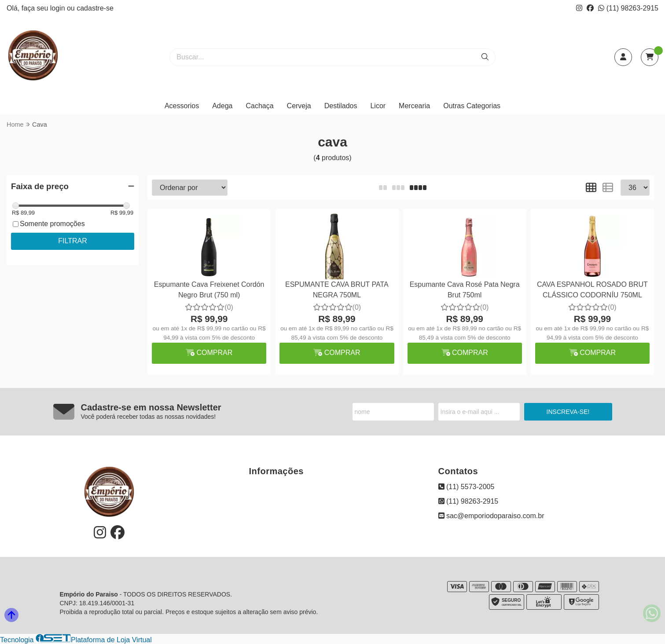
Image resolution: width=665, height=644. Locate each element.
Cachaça (259, 106)
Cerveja (299, 106)
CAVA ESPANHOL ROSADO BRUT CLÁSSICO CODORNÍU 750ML (592, 290)
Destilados (341, 106)
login (59, 8)
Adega (222, 106)
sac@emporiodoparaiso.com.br (491, 516)
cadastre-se (95, 8)
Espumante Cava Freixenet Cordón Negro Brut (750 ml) (209, 290)
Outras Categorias (472, 106)
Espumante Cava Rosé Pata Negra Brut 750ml (465, 290)
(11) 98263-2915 (628, 8)
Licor (378, 106)
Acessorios (182, 106)
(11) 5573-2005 (467, 487)
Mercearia (414, 106)
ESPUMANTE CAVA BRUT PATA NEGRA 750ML (337, 290)
